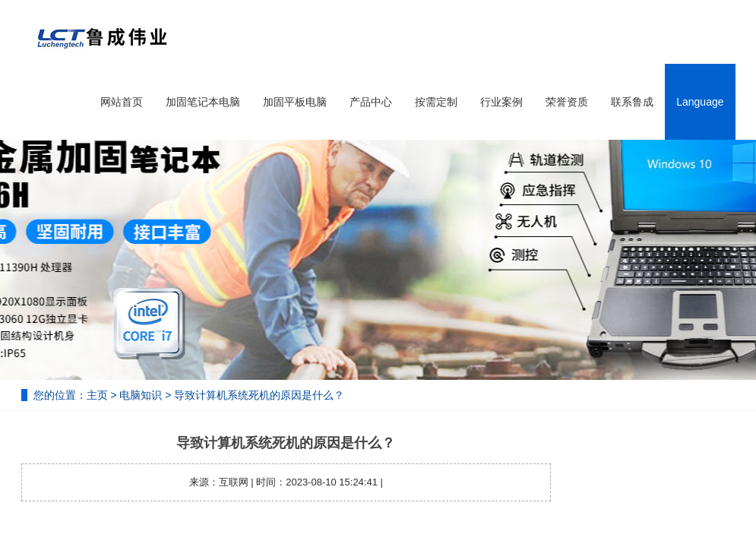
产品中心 (371, 102)
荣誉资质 (567, 102)
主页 (97, 395)
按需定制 (436, 102)
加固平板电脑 (295, 102)
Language (700, 102)
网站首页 (122, 102)
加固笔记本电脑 (203, 102)
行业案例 (501, 102)
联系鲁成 (632, 102)
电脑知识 (141, 395)
